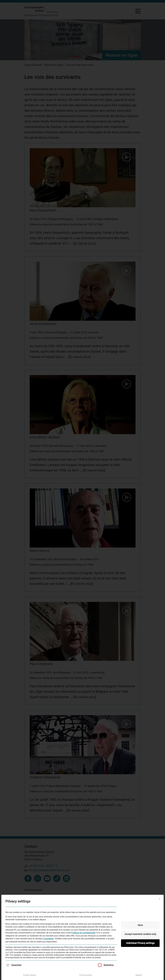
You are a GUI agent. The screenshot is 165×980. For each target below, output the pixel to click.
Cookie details (29, 975)
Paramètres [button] (48, 939)
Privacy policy (86, 975)
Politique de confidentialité (83, 933)
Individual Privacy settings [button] (140, 943)
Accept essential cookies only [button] (140, 934)
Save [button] (140, 925)
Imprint (139, 975)
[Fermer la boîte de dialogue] (160, 899)
